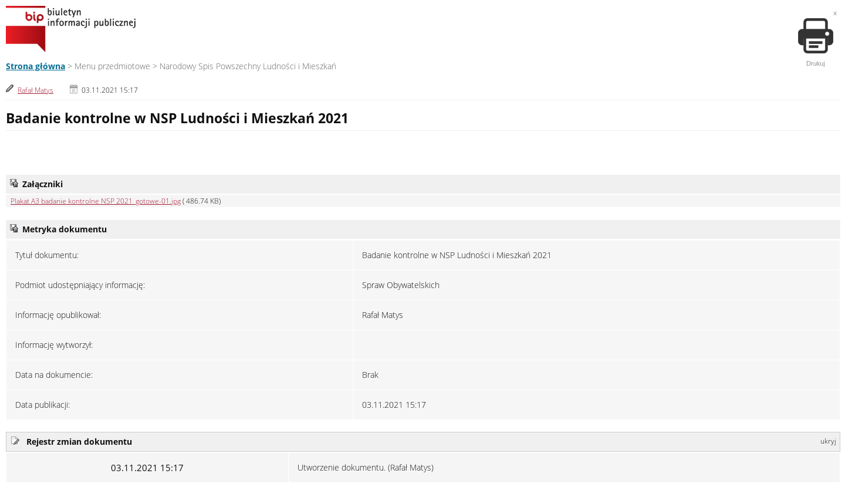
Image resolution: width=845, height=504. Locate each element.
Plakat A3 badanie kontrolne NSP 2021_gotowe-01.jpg (96, 201)
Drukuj (816, 43)
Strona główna (36, 66)
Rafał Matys (36, 90)
